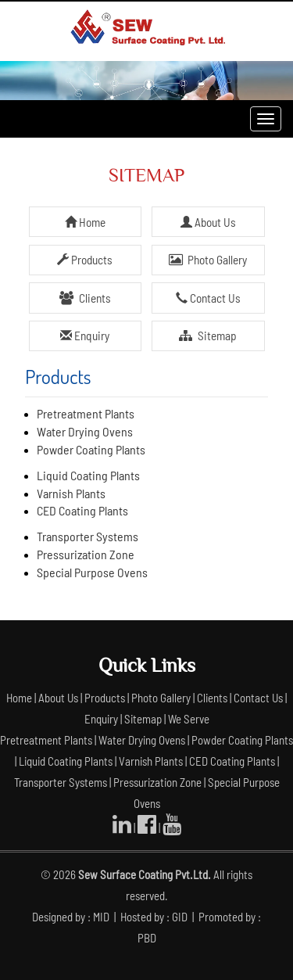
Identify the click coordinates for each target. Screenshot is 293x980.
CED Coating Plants (82, 510)
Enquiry (85, 336)
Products (85, 260)
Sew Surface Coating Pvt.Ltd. (145, 874)
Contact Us (208, 298)
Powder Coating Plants (91, 449)
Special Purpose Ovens (92, 572)
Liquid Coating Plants (88, 475)
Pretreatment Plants (86, 413)
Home (85, 222)
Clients (85, 298)
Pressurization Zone (86, 554)
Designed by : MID (72, 917)
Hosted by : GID (155, 917)
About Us (208, 222)
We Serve (189, 719)
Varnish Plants (71, 493)
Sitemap (207, 336)
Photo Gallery (208, 260)
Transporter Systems (88, 536)
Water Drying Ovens (85, 431)
